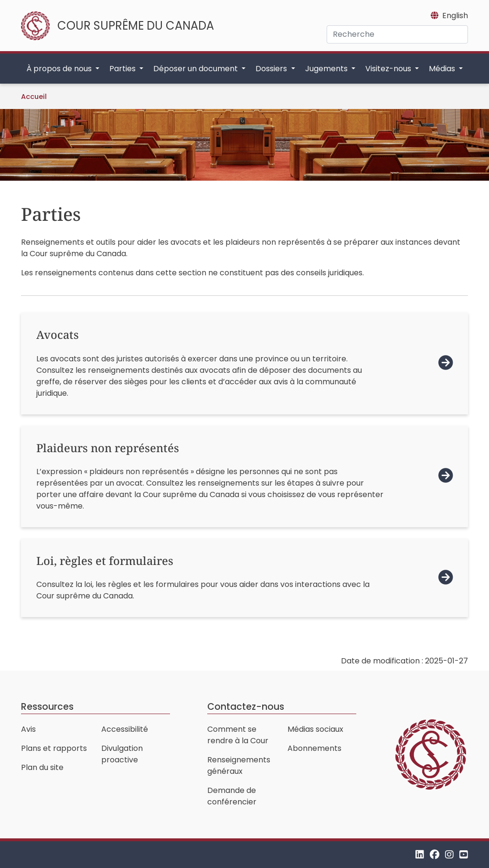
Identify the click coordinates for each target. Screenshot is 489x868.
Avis (28, 729)
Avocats (58, 335)
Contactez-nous (246, 707)
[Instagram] (449, 854)
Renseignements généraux (239, 765)
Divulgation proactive (122, 754)
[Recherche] (397, 34)
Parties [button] (123, 69)
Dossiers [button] (272, 69)
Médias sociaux (315, 729)
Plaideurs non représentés (108, 448)
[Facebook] (435, 854)
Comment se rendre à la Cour (238, 735)
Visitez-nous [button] (389, 69)
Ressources (47, 707)
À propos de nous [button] (60, 69)
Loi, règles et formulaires (105, 561)
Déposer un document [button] (197, 69)
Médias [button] (443, 69)
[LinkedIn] (420, 854)
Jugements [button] (327, 69)
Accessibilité (125, 729)
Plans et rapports (54, 748)
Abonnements (314, 748)
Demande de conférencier (232, 796)
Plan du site (42, 767)
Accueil (34, 97)
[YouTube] (464, 854)
